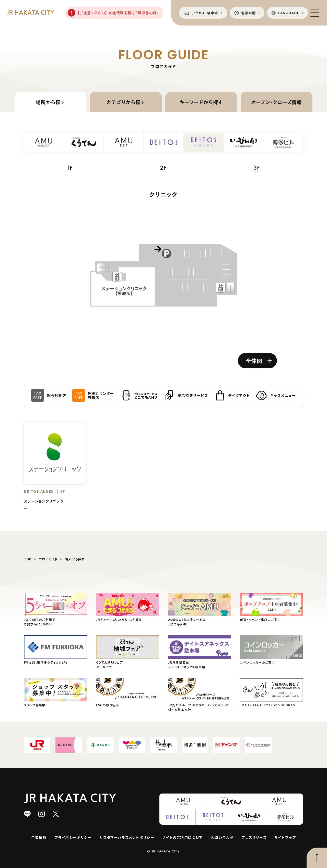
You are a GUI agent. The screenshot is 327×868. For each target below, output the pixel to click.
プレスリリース (254, 837)
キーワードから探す (201, 102)
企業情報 (39, 837)
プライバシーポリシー (73, 837)
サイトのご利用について (182, 837)
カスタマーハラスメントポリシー (127, 837)
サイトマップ (285, 837)
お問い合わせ (222, 837)
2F (163, 168)
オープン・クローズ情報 (277, 102)
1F (70, 168)
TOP (28, 559)
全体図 (259, 361)
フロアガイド (48, 559)
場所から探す (51, 102)
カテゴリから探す (126, 102)
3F (257, 168)
